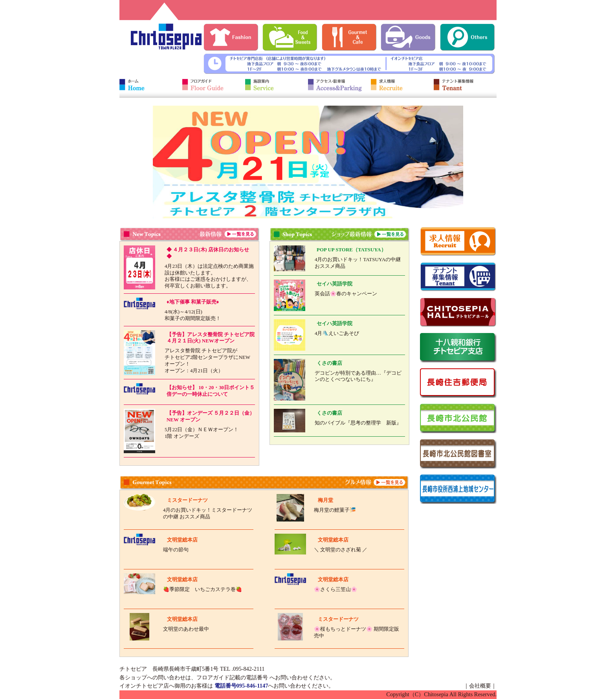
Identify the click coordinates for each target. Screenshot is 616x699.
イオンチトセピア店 (144, 686)
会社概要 (480, 686)
